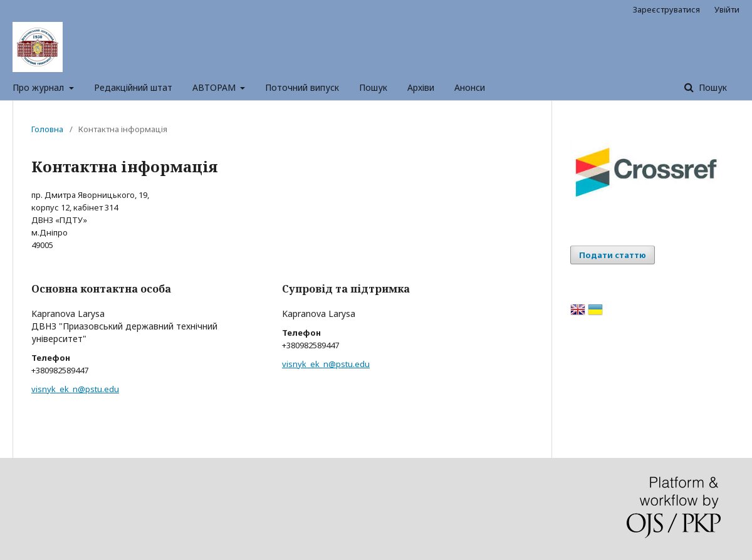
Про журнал (39, 87)
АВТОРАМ (215, 87)
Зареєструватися (666, 9)
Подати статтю (613, 255)
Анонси (470, 87)
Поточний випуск (302, 87)
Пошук (373, 87)
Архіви (421, 87)
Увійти (727, 9)
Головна (47, 129)
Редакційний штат (133, 87)
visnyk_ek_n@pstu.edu (75, 389)
